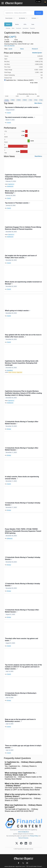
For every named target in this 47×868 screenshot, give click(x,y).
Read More (38, 156)
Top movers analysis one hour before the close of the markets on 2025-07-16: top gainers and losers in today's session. (23, 667)
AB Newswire (10, 539)
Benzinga (9, 429)
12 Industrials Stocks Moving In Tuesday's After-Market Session (22, 423)
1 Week (13, 100)
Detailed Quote (37, 53)
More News (38, 103)
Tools (33, 24)
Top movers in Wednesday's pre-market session (22, 107)
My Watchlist (22, 18)
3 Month (25, 100)
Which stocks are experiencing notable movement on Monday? (23, 283)
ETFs (25, 24)
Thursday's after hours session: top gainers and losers (21, 640)
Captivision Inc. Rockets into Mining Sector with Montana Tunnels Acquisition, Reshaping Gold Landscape (22, 363)
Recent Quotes (9, 18)
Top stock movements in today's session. (20, 117)
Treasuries (32, 28)
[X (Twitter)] (17, 843)
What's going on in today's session (18, 311)
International (25, 28)
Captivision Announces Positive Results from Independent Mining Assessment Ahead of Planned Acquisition (23, 177)
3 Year (36, 100)
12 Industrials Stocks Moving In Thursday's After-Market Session (22, 611)
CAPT (12, 37)
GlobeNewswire (10, 186)
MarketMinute (10, 370)
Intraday (7, 100)
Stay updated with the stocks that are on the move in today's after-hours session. (23, 336)
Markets (8, 24)
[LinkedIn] (26, 843)
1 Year (30, 100)
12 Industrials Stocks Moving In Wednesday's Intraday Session (21, 694)
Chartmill (9, 113)
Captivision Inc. (11, 184)
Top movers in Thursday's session (17, 203)
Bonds (10, 372)
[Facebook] (21, 843)
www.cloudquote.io (24, 832)
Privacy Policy (34, 836)
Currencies (18, 28)
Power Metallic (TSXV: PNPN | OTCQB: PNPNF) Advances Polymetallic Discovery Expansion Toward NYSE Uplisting (23, 531)
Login (39, 1)
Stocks (17, 24)
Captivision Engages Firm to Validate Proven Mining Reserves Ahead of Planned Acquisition (23, 228)
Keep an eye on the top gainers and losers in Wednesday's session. (20, 720)
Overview (8, 28)
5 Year (41, 100)
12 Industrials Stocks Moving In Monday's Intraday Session (22, 585)
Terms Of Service (23, 838)
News (13, 28)
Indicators (34, 18)
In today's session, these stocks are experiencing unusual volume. (22, 478)
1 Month (19, 100)
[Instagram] (30, 843)
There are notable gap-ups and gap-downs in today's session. (23, 747)
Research (35, 49)
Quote (10, 49)
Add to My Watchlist (9, 46)
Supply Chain (19, 372)
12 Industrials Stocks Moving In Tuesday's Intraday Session (23, 504)
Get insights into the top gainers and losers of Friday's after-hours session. (21, 257)
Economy (14, 372)
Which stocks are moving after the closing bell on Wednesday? (22, 192)
